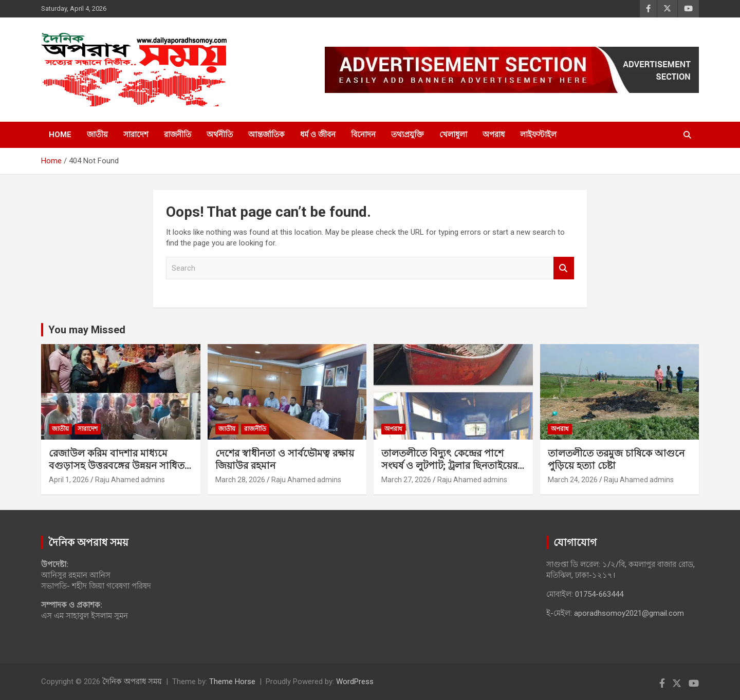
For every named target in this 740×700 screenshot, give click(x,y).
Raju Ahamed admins (130, 480)
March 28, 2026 (240, 480)
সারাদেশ (136, 135)
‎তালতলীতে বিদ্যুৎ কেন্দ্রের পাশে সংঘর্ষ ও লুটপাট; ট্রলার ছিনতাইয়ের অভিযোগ (449, 466)
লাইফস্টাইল (538, 135)
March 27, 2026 (406, 480)
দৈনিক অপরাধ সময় (132, 682)
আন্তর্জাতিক (266, 135)
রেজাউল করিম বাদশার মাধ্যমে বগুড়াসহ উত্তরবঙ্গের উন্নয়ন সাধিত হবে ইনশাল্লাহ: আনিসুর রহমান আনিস (117, 472)
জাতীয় (97, 135)
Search (564, 268)
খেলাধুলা (453, 135)
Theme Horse (232, 682)
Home (60, 135)
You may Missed (87, 330)
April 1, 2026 (69, 480)
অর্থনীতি (220, 135)
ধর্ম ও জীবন (318, 135)
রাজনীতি (178, 135)
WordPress (355, 682)
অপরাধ (494, 135)
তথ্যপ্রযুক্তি (408, 135)
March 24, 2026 (573, 480)
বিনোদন (363, 135)
